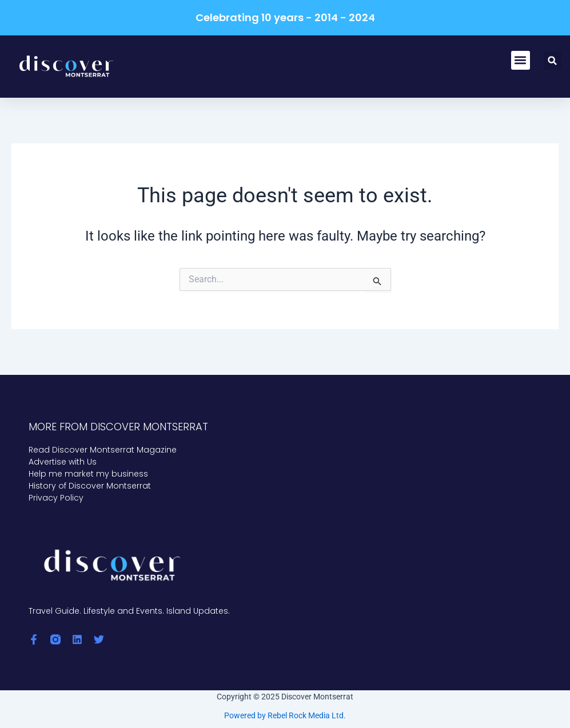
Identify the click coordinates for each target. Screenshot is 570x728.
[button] (521, 60)
